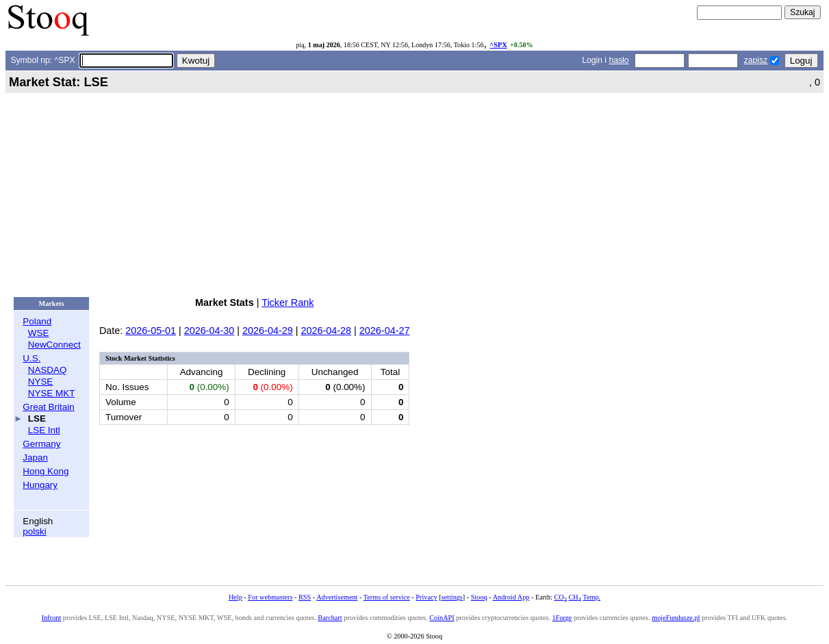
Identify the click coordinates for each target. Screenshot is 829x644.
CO (560, 597)
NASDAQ (48, 370)
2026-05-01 (151, 331)
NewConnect (54, 345)
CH (575, 597)
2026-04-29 (268, 331)
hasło (618, 60)
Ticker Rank (288, 302)
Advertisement (337, 597)
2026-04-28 (326, 331)
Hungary (40, 485)
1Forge (562, 618)
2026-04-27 (385, 331)
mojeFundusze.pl (676, 618)
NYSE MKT (51, 393)
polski (34, 531)
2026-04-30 (209, 331)
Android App (511, 597)
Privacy (426, 597)
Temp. (591, 597)
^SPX (498, 45)
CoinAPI (442, 618)
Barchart (330, 618)
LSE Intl (44, 430)
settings (452, 597)
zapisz (756, 60)
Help (235, 597)
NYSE (41, 382)
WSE (39, 333)
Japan (35, 458)
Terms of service (387, 597)
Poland (37, 321)
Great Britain (48, 407)
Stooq (479, 597)
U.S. (31, 358)
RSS (305, 597)
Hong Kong (46, 471)
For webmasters (270, 597)
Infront (51, 618)
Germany (41, 444)
